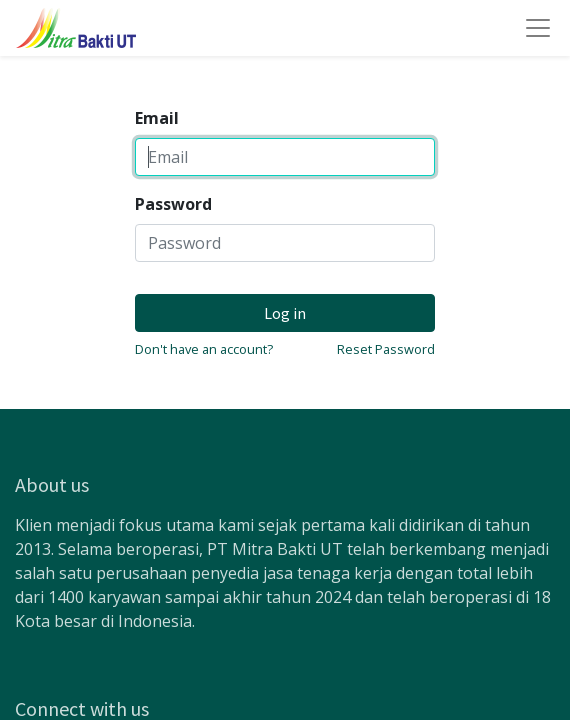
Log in (285, 313)
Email (157, 118)
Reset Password (386, 349)
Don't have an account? (204, 349)
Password (173, 204)
